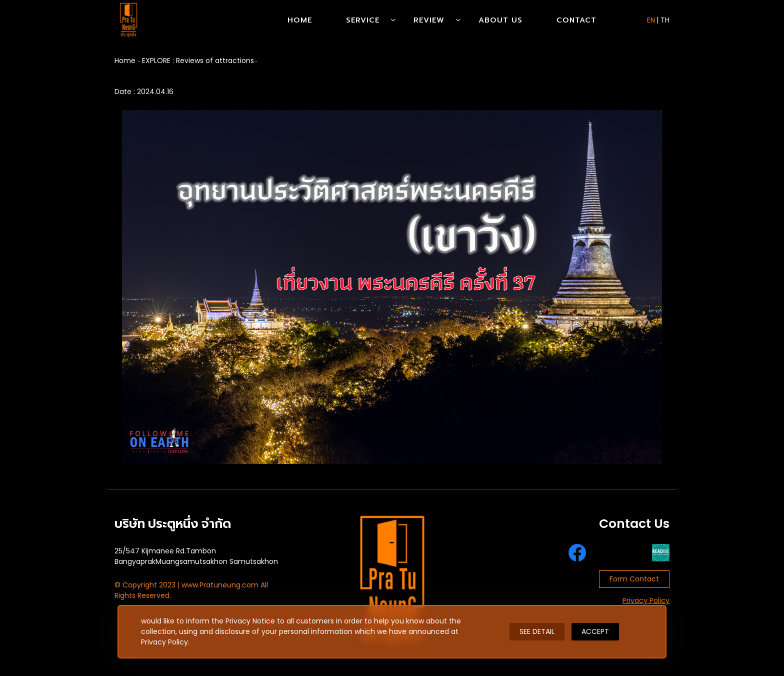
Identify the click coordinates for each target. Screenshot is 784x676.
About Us (500, 20)
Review (429, 20)
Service (363, 20)
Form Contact (634, 579)
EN (651, 20)
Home (300, 20)
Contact (576, 20)
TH (665, 20)
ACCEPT (595, 631)
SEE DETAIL (537, 631)
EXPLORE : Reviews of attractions (198, 61)
